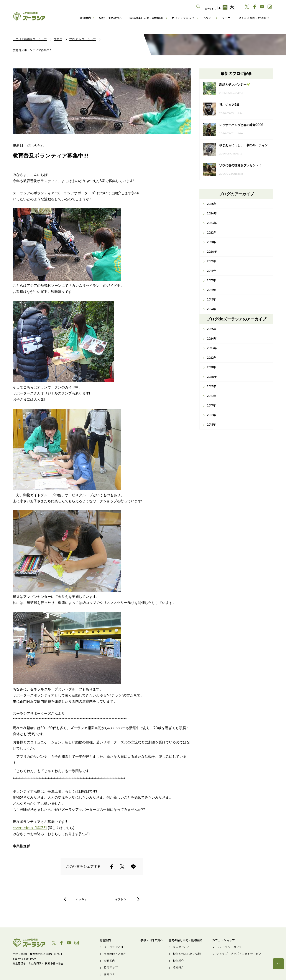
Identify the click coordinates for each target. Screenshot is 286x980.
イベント (208, 18)
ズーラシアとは (114, 947)
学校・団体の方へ (110, 18)
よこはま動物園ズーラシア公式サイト (29, 16)
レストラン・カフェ (229, 947)
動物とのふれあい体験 (187, 954)
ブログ (226, 18)
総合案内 (85, 18)
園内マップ (111, 967)
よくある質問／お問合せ (254, 18)
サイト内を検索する (198, 7)
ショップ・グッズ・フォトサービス (239, 954)
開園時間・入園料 (115, 954)
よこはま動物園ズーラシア (29, 943)
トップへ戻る (278, 964)
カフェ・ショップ (183, 18)
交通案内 (109, 961)
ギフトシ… (121, 899)
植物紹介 (178, 967)
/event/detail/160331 (30, 828)
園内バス (109, 974)
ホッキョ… (82, 899)
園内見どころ (181, 947)
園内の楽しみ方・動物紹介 (146, 18)
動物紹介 (178, 961)
